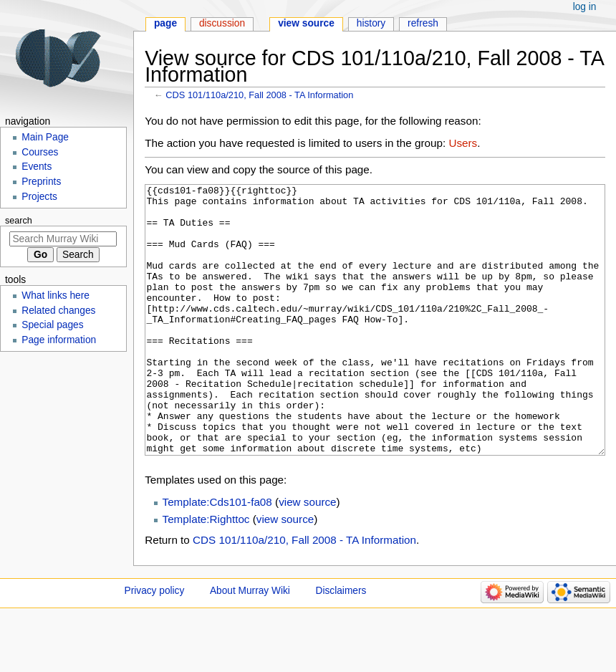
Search (19, 221)
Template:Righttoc (206, 573)
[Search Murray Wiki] (63, 239)
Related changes (58, 311)
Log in (585, 7)
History (371, 23)
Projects (39, 197)
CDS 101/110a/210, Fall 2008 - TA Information (259, 95)
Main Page (45, 137)
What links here (56, 296)
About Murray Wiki (250, 644)
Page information (59, 340)
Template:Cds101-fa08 (217, 556)
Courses (40, 152)
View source (306, 23)
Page (165, 23)
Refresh (423, 23)
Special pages (52, 325)
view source (307, 556)
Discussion (222, 23)
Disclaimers (341, 644)
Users (463, 143)
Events (37, 167)
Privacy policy (155, 644)
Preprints (41, 182)
